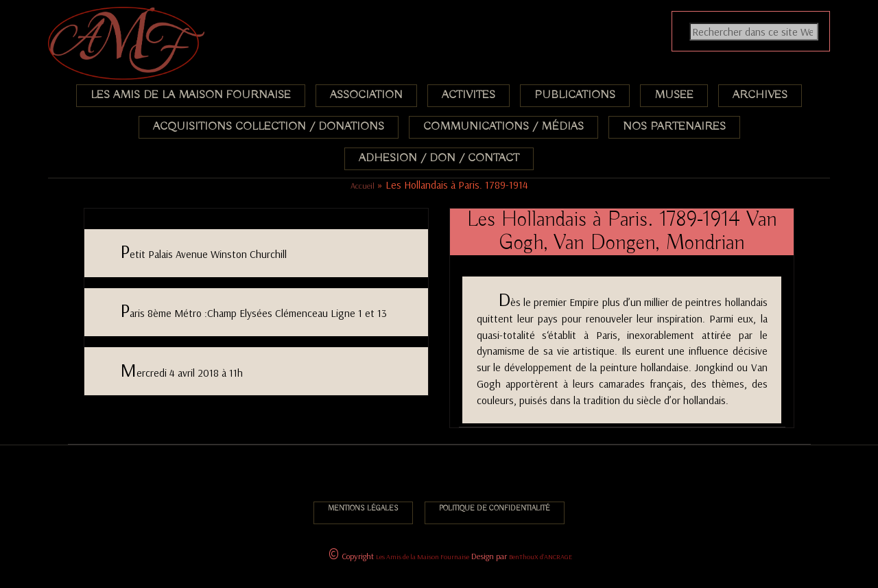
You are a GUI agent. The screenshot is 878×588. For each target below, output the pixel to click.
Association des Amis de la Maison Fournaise (135, 17)
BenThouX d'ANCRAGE (541, 557)
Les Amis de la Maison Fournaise (423, 557)
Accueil (363, 186)
